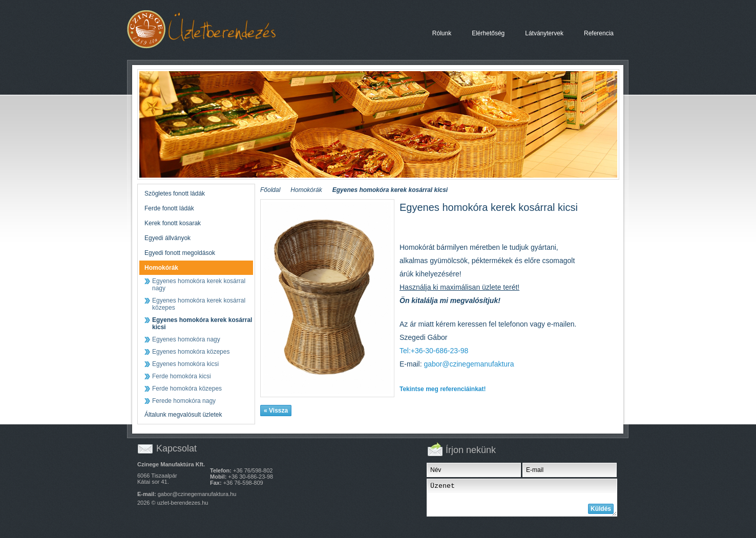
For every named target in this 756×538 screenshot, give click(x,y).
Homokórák (306, 190)
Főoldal (270, 190)
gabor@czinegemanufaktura (469, 364)
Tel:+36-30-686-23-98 (434, 351)
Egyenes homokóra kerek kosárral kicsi (211, 29)
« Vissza (276, 411)
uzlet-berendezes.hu (183, 503)
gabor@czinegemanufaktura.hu (197, 494)
